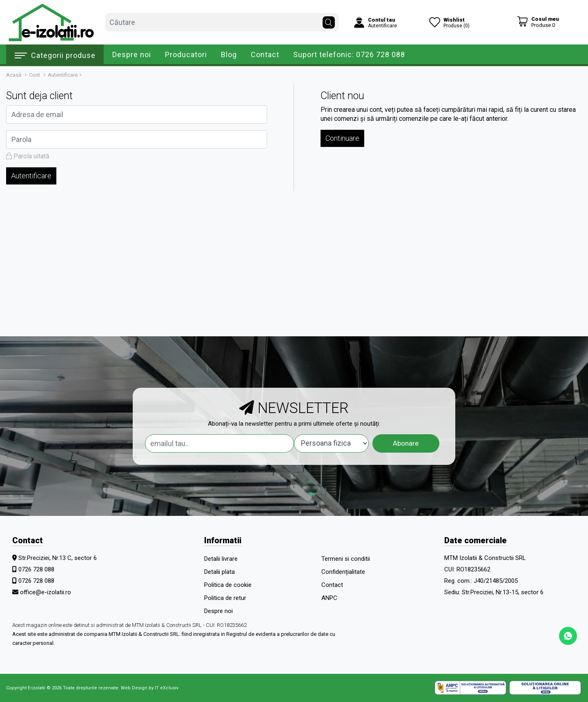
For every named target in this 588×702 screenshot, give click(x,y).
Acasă (14, 75)
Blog (229, 54)
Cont (35, 75)
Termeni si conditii (346, 559)
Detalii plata (219, 572)
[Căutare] (329, 20)
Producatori (186, 54)
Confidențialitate (343, 572)
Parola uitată (28, 156)
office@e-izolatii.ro (46, 592)
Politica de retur (225, 598)
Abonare (406, 443)
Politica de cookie (228, 585)
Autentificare (63, 75)
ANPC (329, 598)
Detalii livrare (221, 559)
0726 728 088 (36, 569)
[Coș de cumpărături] (538, 22)
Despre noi (132, 54)
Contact (265, 54)
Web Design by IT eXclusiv (150, 688)
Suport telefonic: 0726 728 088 (349, 54)
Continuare (342, 138)
